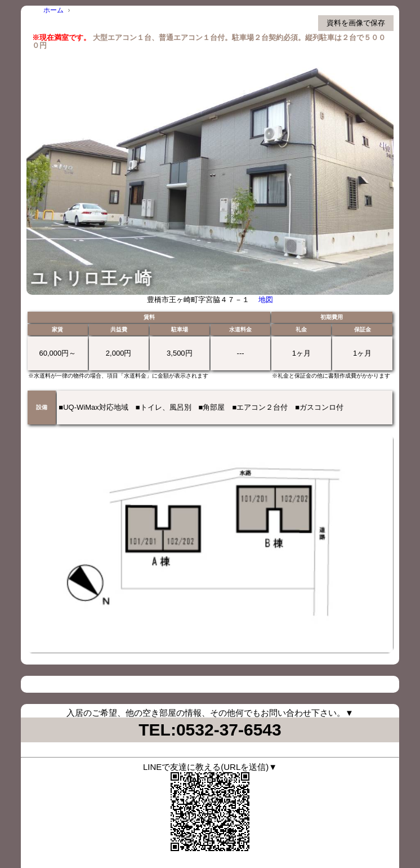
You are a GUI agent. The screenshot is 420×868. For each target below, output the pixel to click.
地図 (266, 300)
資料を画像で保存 (356, 23)
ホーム (53, 10)
